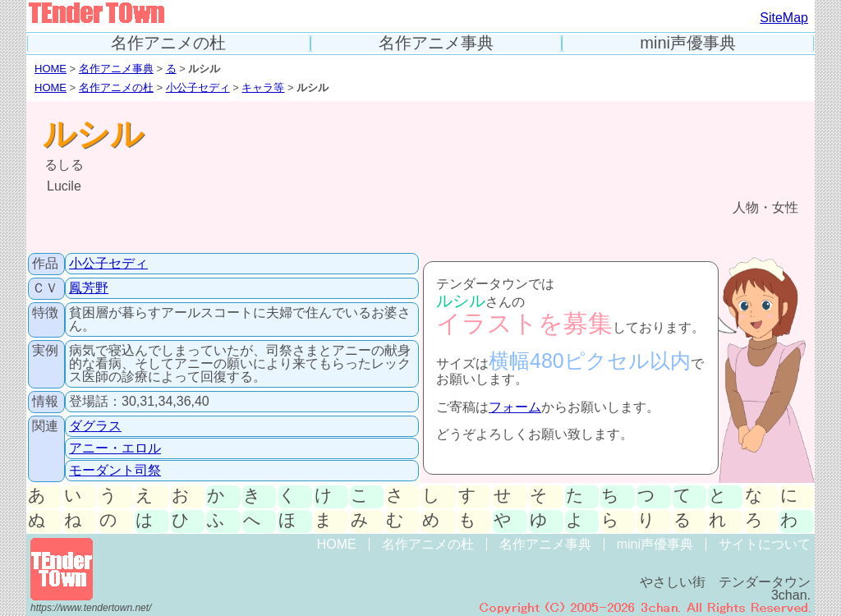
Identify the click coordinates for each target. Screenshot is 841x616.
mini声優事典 (688, 43)
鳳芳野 (89, 288)
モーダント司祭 (115, 470)
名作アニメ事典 (436, 43)
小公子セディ (198, 87)
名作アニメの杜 (168, 43)
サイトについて (765, 544)
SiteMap (784, 18)
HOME (51, 69)
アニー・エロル (115, 448)
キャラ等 (263, 87)
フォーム (515, 407)
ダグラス (95, 426)
